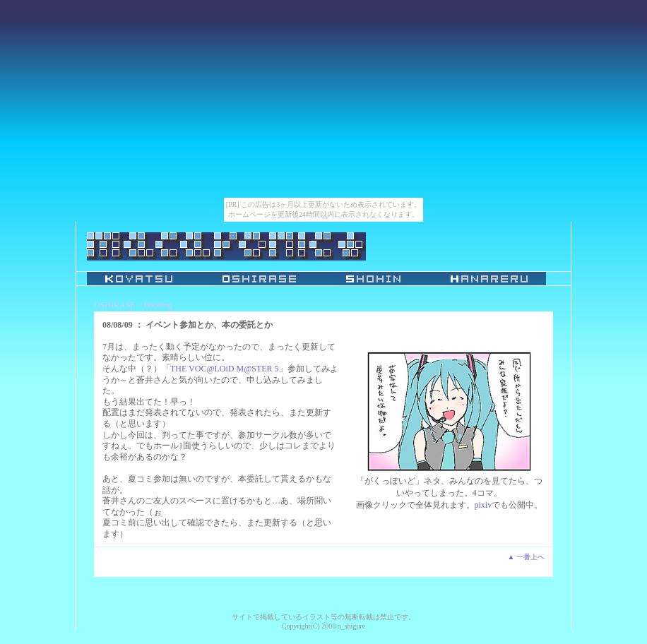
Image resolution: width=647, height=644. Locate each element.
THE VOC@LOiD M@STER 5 (225, 369)
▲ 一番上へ (526, 557)
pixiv (483, 505)
